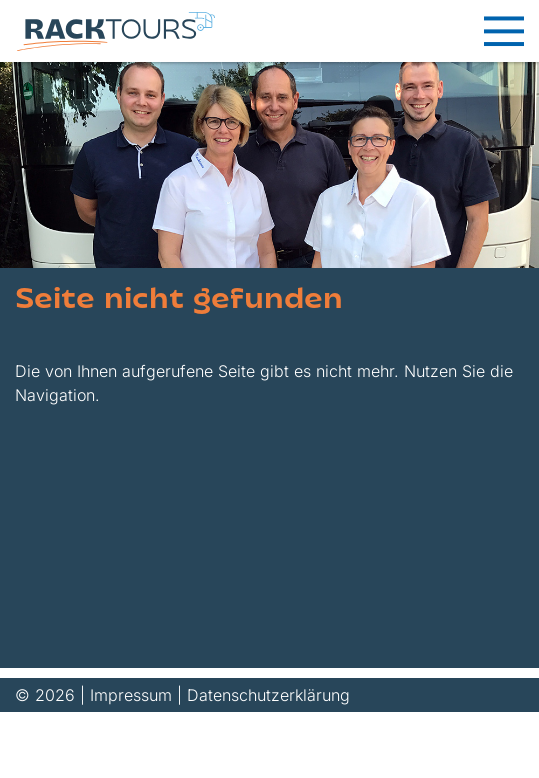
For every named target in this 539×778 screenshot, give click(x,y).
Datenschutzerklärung (268, 695)
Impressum (131, 695)
